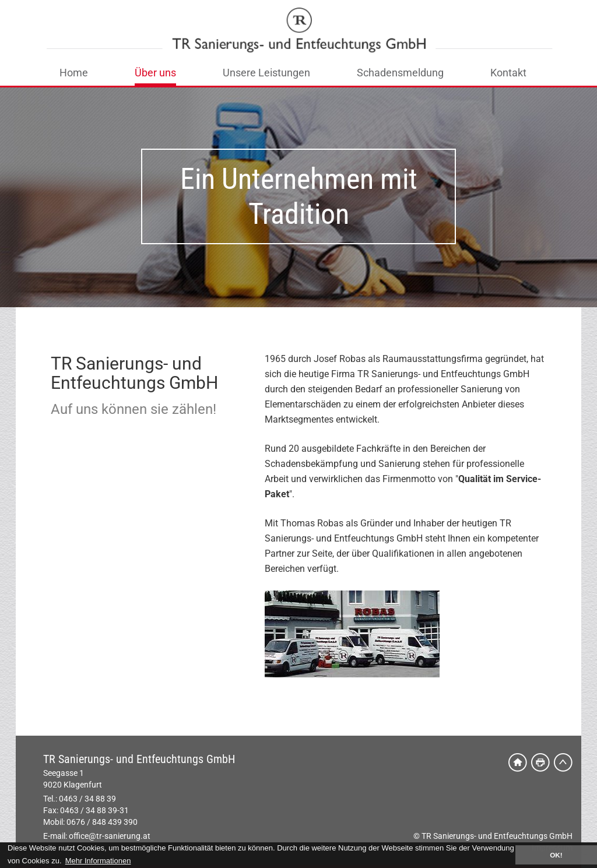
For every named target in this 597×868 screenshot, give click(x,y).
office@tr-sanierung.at (110, 836)
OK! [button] (556, 855)
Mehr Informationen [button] (98, 861)
